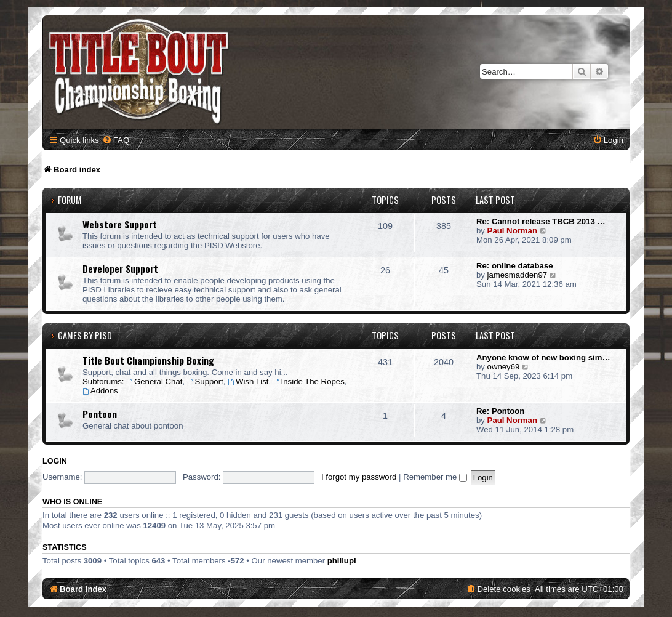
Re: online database (515, 266)
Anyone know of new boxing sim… (543, 357)
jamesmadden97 (518, 275)
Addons (100, 391)
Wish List (248, 381)
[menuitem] (116, 140)
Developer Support (120, 268)
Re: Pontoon (500, 411)
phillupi (342, 561)
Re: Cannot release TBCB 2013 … (541, 221)
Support (205, 381)
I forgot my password (359, 477)
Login (55, 461)
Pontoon (100, 414)
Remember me (435, 477)
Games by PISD (85, 335)
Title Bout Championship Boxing (148, 360)
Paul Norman (512, 231)
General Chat (154, 381)
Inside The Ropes (309, 381)
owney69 (504, 367)
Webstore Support (120, 224)
